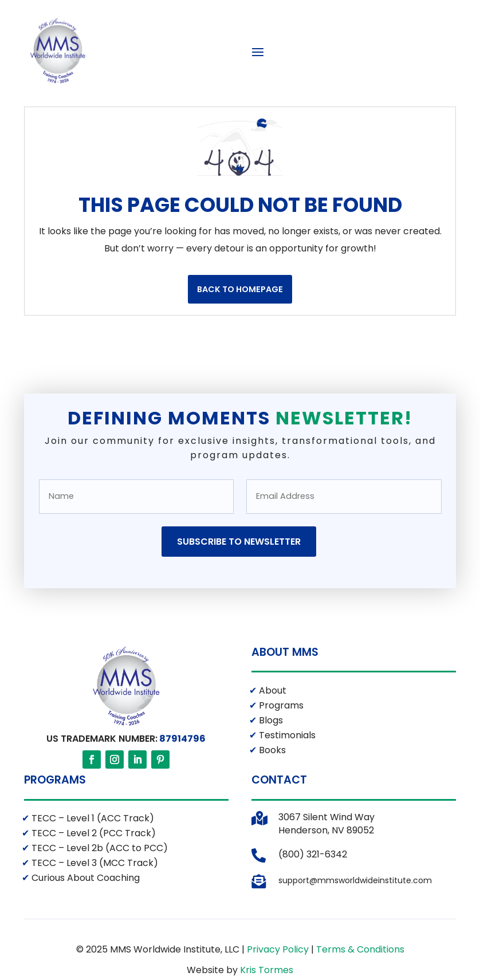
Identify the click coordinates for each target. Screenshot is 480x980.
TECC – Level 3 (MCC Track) (94, 916)
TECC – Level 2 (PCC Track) (93, 886)
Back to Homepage (240, 343)
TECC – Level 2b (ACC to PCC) (99, 901)
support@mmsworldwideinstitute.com (355, 934)
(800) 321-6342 (313, 908)
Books (271, 803)
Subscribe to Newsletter (239, 595)
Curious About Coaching (84, 931)
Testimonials (286, 788)
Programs (280, 759)
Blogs (270, 774)
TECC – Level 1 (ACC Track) (92, 871)
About (272, 744)
